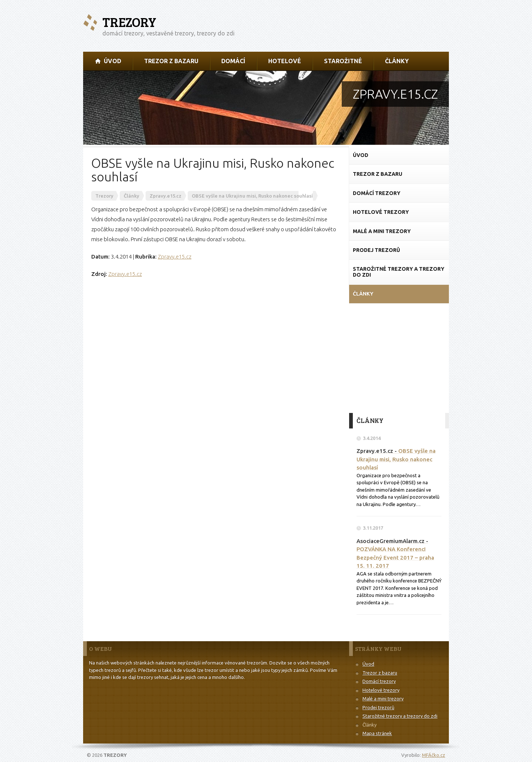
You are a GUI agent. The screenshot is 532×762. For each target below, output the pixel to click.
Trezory (129, 22)
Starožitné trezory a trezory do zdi (400, 716)
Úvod (368, 664)
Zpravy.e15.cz (175, 257)
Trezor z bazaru (380, 673)
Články (369, 725)
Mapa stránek (377, 733)
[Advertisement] (399, 358)
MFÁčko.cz (434, 755)
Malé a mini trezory (383, 698)
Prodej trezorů (378, 707)
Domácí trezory (379, 681)
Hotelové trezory (381, 690)
